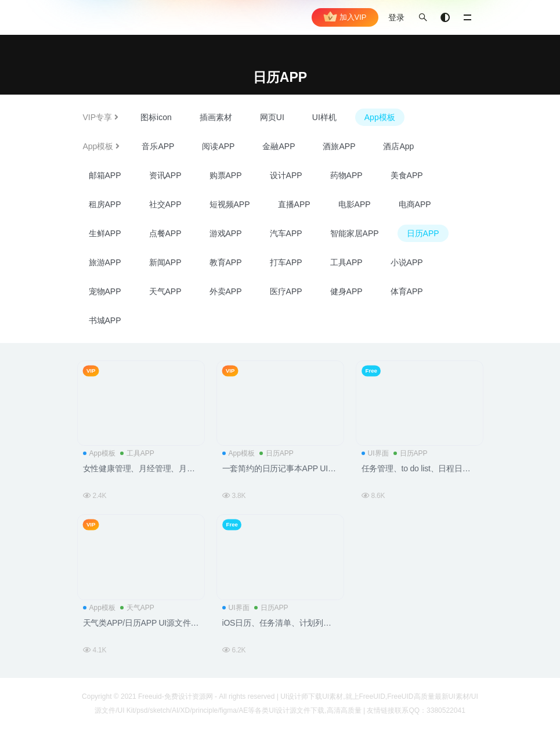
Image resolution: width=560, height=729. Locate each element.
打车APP (286, 262)
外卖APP (226, 291)
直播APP (294, 204)
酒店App (398, 146)
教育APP (226, 262)
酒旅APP (339, 146)
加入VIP (345, 17)
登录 (396, 17)
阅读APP (218, 146)
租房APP (105, 204)
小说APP (407, 262)
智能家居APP (355, 233)
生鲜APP (105, 233)
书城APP (105, 320)
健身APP (346, 291)
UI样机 (324, 117)
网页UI (272, 117)
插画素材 (216, 117)
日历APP (423, 233)
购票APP (226, 175)
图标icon (156, 117)
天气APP (165, 291)
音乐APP (158, 146)
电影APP (355, 204)
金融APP (279, 146)
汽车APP (286, 233)
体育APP (407, 291)
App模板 (380, 117)
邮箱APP (105, 175)
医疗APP (286, 291)
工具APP (346, 262)
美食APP (407, 175)
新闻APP (165, 262)
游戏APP (226, 233)
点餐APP (165, 233)
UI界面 (375, 453)
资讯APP (165, 175)
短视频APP (230, 204)
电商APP (415, 204)
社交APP (165, 204)
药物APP (346, 175)
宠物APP (105, 291)
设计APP (286, 175)
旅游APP (105, 262)
